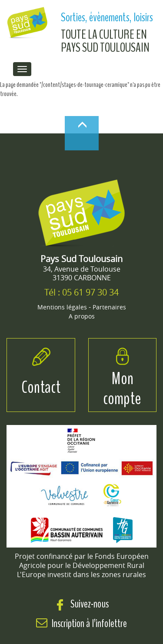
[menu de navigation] (22, 69)
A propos (82, 316)
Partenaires (109, 307)
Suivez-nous (81, 604)
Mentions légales (62, 307)
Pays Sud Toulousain (81, 259)
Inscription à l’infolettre (89, 623)
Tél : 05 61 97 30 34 (81, 292)
